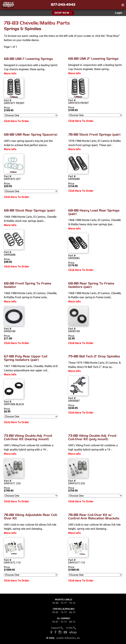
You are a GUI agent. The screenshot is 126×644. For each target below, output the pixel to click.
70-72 (72, 603)
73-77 (64, 603)
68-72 (72, 612)
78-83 (55, 612)
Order (71, 628)
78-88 (55, 603)
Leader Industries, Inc (68, 638)
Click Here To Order (17, 121)
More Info (10, 73)
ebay (73, 632)
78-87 (55, 622)
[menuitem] (119, 13)
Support (57, 628)
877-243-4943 (63, 5)
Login (119, 13)
